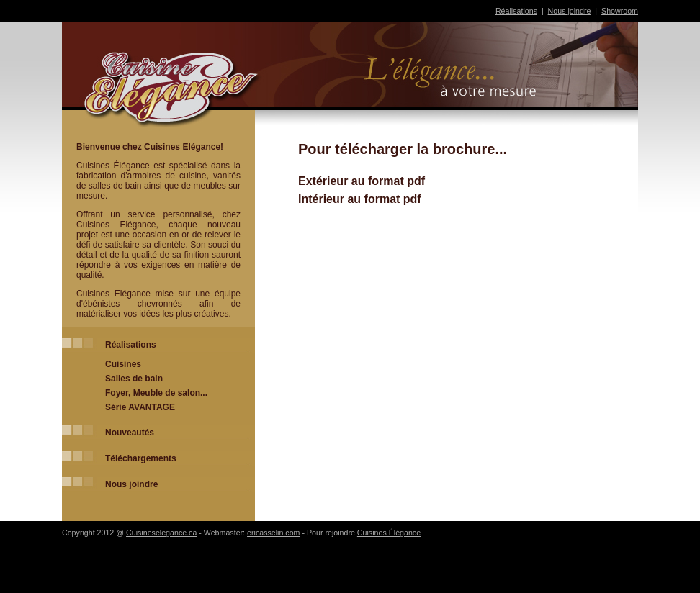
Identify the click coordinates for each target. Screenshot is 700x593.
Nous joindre (570, 11)
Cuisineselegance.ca (161, 533)
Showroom (620, 11)
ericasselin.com (273, 533)
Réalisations (516, 11)
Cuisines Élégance (389, 533)
